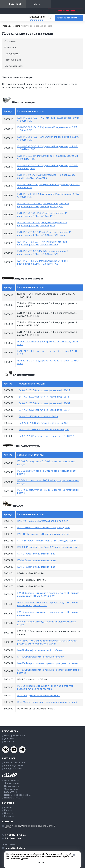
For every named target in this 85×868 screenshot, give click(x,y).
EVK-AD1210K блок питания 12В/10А (38, 417)
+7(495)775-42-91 (37, 17)
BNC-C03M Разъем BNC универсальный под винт (44, 534)
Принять (42, 863)
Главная (6, 26)
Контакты (9, 816)
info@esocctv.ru (13, 838)
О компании (10, 41)
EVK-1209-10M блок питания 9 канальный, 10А (43, 423)
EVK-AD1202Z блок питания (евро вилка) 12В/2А (44, 397)
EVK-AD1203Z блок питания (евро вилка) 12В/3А (44, 404)
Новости (16, 26)
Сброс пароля (11, 789)
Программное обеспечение (18, 795)
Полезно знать (12, 786)
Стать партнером (65, 11)
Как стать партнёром (15, 763)
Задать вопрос (12, 780)
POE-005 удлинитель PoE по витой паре (39, 696)
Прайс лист (10, 742)
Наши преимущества (14, 736)
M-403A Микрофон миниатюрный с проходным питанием (48, 664)
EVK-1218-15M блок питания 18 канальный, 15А (44, 430)
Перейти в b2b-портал (67, 18)
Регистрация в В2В (14, 766)
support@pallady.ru (15, 848)
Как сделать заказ (13, 769)
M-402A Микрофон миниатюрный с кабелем (41, 657)
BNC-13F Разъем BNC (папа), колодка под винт (43, 521)
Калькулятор (11, 792)
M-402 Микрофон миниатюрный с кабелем (40, 650)
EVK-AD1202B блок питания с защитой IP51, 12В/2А (47, 436)
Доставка (9, 739)
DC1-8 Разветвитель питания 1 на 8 (36, 567)
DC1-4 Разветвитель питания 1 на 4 (36, 560)
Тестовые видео (13, 60)
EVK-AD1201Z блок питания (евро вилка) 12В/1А (44, 390)
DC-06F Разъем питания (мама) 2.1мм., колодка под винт (48, 547)
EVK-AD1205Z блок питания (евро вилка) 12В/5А (44, 410)
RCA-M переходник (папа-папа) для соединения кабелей (47, 702)
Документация (12, 783)
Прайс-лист (10, 48)
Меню (37, 4)
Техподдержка (12, 54)
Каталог (8, 811)
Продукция (14, 4)
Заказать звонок (36, 19)
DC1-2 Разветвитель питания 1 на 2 (36, 554)
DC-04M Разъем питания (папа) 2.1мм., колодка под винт (48, 541)
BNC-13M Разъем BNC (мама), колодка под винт (44, 528)
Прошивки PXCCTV (14, 798)
